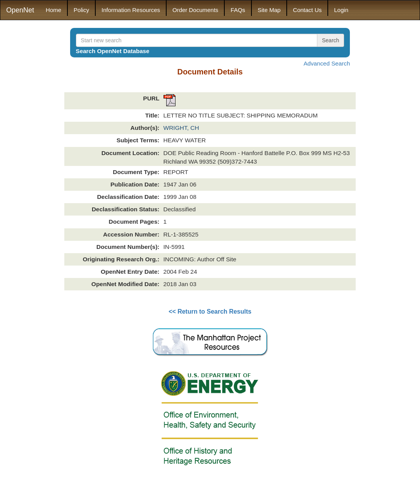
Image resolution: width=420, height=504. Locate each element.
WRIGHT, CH (181, 128)
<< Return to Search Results (210, 312)
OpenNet (20, 10)
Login (341, 10)
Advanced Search (327, 63)
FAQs (238, 10)
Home (53, 10)
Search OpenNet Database (113, 51)
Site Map (269, 10)
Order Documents (195, 10)
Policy (81, 10)
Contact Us (307, 10)
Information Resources (131, 10)
